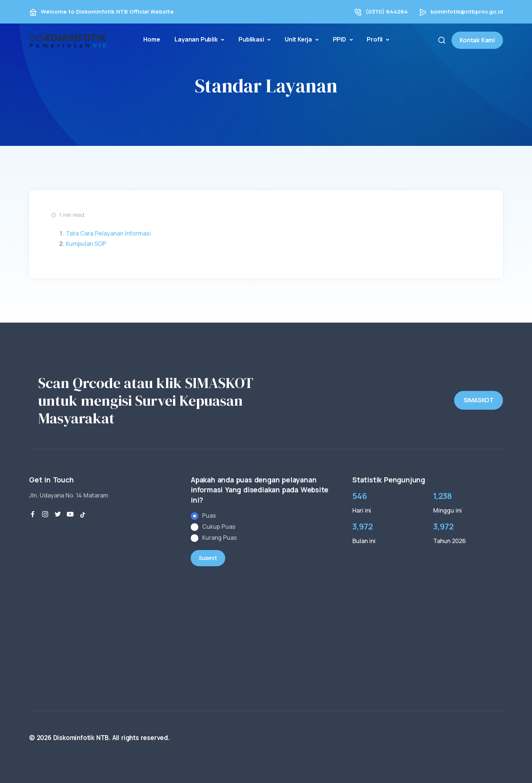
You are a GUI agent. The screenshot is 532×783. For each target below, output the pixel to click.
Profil (375, 39)
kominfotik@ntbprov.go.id (467, 12)
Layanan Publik (197, 39)
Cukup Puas (219, 527)
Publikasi (252, 39)
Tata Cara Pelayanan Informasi (108, 233)
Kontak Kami (477, 40)
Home (152, 39)
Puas (209, 516)
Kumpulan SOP (86, 244)
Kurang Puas (220, 538)
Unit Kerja (299, 39)
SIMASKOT (479, 400)
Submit (208, 558)
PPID (340, 39)
